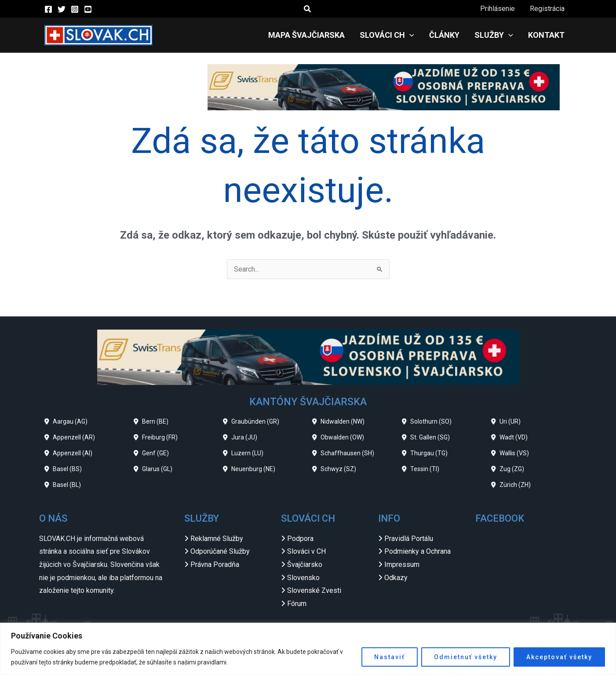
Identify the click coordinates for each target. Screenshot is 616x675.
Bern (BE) (155, 421)
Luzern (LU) (247, 453)
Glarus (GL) (157, 469)
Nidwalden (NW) (343, 421)
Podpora (300, 539)
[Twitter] (62, 9)
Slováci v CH (306, 551)
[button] (308, 9)
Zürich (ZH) (515, 485)
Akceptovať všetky (559, 657)
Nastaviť (390, 657)
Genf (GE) (155, 453)
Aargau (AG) (70, 421)
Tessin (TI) (425, 469)
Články (447, 35)
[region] (308, 649)
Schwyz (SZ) (338, 469)
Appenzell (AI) (73, 453)
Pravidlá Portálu (409, 539)
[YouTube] (88, 9)
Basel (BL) (67, 485)
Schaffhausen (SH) (347, 453)
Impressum (402, 564)
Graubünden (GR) (255, 421)
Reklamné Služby (217, 539)
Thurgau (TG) (429, 453)
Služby (495, 35)
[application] (413, 35)
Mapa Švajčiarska (310, 35)
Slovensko (303, 578)
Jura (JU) (244, 437)
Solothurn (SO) (431, 421)
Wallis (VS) (514, 453)
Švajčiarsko (305, 564)
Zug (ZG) (512, 469)
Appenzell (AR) (74, 437)
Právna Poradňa (215, 564)
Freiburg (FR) (160, 437)
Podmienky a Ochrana (417, 551)
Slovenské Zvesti (314, 590)
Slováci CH (390, 35)
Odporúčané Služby (220, 551)
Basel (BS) (67, 469)
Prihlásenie (499, 9)
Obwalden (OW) (342, 437)
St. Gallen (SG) (430, 437)
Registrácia (548, 9)
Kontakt (547, 35)
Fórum (297, 604)
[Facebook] (48, 9)
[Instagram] (75, 9)
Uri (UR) (510, 421)
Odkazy (396, 578)
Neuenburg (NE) (253, 469)
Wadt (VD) (514, 437)
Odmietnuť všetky (466, 657)
